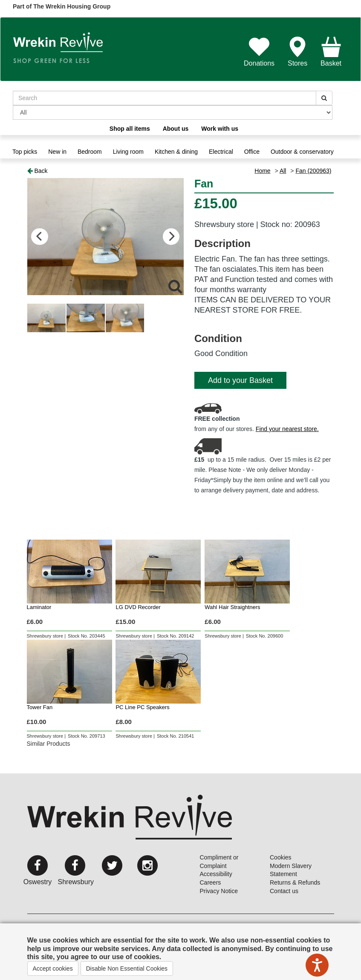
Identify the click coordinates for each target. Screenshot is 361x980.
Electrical (221, 152)
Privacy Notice (219, 891)
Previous (40, 237)
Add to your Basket (240, 380)
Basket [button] (331, 52)
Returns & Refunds (295, 882)
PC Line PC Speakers (142, 707)
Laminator (39, 607)
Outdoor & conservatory (302, 152)
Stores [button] (297, 52)
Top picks (25, 152)
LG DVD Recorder (138, 607)
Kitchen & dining (176, 152)
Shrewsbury (76, 882)
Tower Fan (40, 707)
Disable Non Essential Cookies (127, 969)
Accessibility (216, 874)
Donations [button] (259, 52)
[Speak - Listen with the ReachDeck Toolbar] (317, 965)
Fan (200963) (313, 171)
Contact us (284, 891)
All (283, 171)
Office (252, 152)
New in (57, 152)
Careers (211, 882)
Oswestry (38, 882)
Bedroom (90, 152)
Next (171, 237)
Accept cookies (53, 969)
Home (262, 171)
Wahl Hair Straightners (232, 607)
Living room (128, 152)
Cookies (281, 857)
